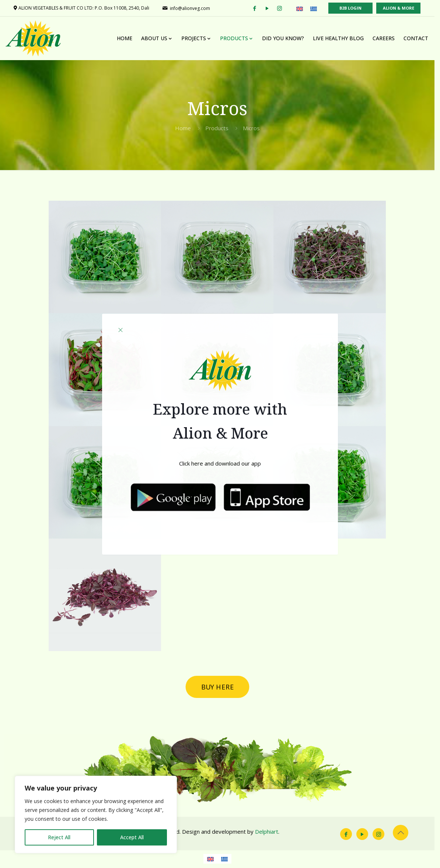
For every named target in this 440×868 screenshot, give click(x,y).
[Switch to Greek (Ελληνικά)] (319, 8)
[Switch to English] (213, 860)
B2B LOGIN (356, 8)
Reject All (59, 837)
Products (219, 128)
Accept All (132, 837)
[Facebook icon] (351, 836)
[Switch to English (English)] (305, 8)
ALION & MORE (404, 8)
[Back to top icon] (406, 834)
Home (186, 128)
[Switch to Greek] (227, 860)
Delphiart (267, 833)
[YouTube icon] (367, 836)
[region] (96, 815)
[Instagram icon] (384, 836)
